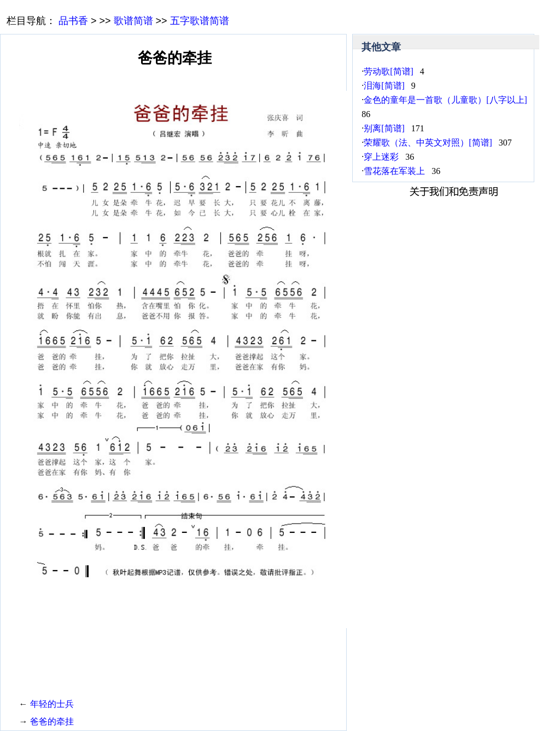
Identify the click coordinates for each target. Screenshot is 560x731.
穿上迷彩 (381, 157)
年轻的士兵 (52, 704)
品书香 (73, 21)
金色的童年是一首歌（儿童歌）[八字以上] (445, 100)
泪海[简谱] (384, 86)
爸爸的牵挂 (52, 721)
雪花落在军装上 (394, 171)
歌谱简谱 (133, 21)
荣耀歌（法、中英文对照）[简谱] (428, 143)
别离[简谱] (384, 128)
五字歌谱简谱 (200, 21)
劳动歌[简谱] (389, 71)
